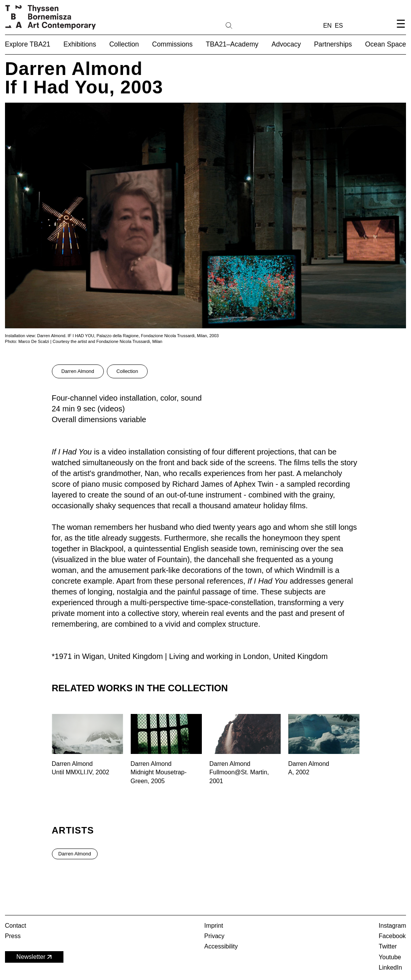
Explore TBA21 (28, 44)
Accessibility (221, 946)
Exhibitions (80, 44)
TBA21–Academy (232, 44)
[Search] (253, 25)
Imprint (214, 926)
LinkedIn (390, 968)
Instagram (392, 926)
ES (339, 26)
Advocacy (286, 44)
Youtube (390, 957)
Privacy (214, 936)
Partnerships (333, 44)
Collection (127, 371)
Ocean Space (386, 44)
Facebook (392, 936)
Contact (16, 926)
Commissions (173, 44)
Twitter (388, 946)
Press (13, 936)
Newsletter (35, 957)
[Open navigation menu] (401, 30)
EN (327, 26)
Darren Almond (78, 371)
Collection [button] (124, 44)
